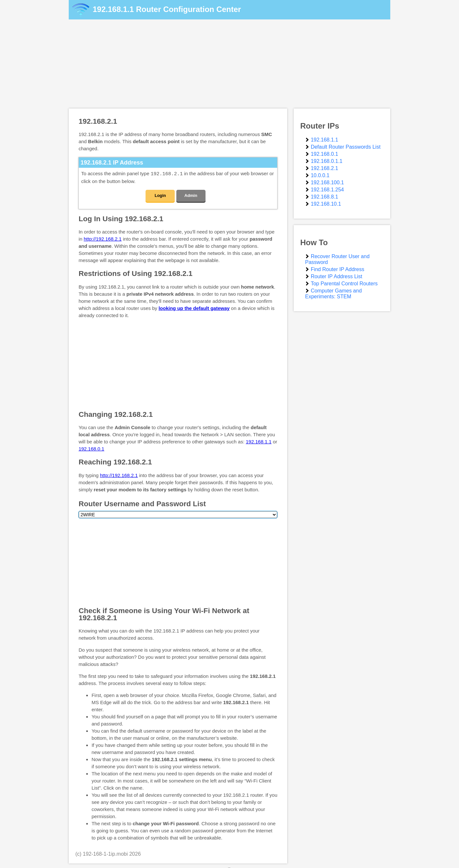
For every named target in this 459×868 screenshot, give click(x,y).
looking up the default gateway (194, 308)
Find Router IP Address (338, 269)
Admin (191, 195)
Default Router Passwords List (346, 147)
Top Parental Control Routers (344, 284)
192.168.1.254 (327, 190)
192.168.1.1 (113, 9)
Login (160, 195)
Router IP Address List (337, 276)
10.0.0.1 (320, 175)
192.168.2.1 (325, 168)
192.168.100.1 (327, 183)
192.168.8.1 (325, 197)
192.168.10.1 (326, 204)
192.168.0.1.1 (327, 161)
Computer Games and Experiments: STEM (333, 294)
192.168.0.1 (91, 448)
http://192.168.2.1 (103, 239)
